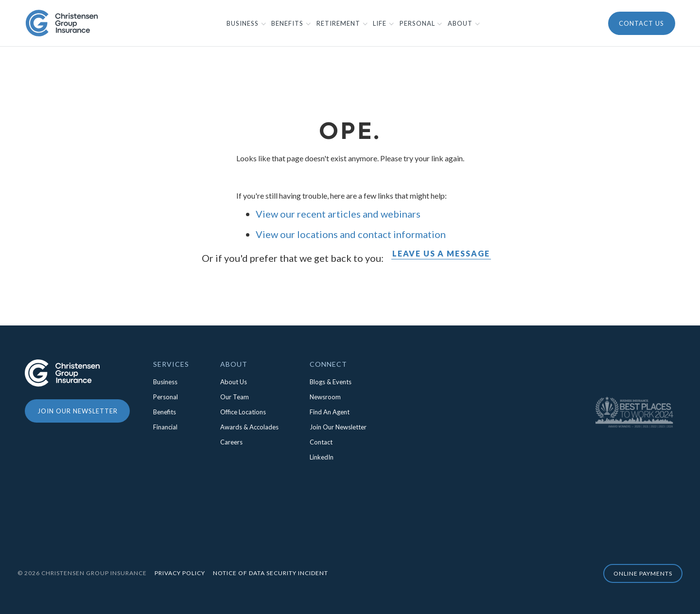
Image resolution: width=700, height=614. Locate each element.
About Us (234, 382)
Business (165, 382)
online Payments (643, 573)
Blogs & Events (331, 382)
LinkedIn (322, 457)
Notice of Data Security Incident (271, 573)
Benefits (165, 412)
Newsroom (325, 397)
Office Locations (243, 412)
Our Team (235, 397)
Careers (231, 442)
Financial (165, 427)
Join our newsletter (78, 411)
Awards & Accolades (249, 427)
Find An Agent (330, 412)
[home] (62, 23)
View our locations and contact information (351, 234)
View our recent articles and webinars (338, 214)
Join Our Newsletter (338, 427)
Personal (166, 397)
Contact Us (641, 23)
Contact (321, 442)
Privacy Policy (180, 573)
